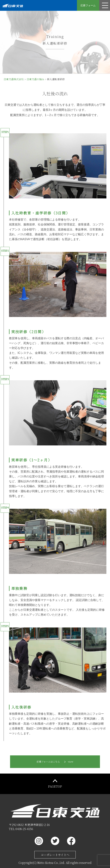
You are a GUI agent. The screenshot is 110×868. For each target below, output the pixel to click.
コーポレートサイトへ (55, 855)
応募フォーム (88, 5)
